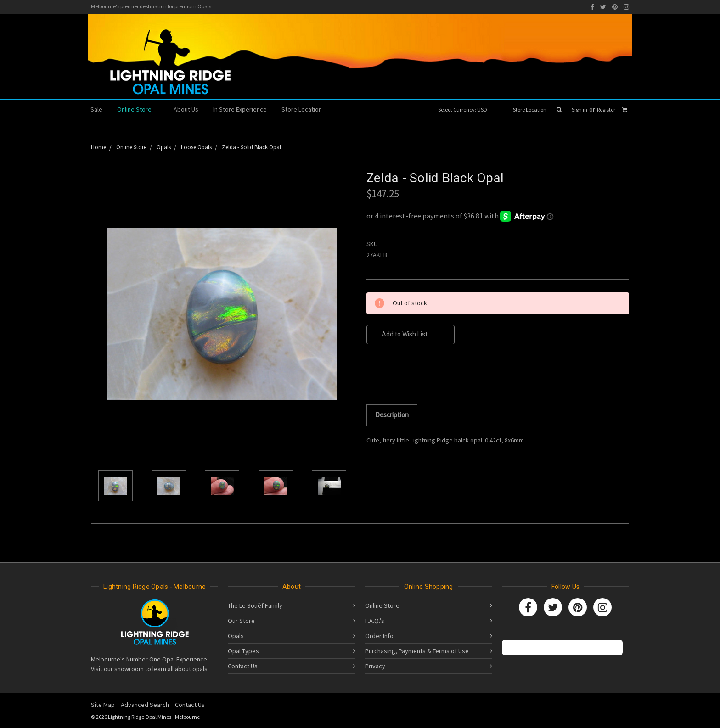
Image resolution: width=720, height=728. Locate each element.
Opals (236, 636)
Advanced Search (145, 705)
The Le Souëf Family (255, 605)
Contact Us (243, 666)
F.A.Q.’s (375, 621)
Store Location (530, 109)
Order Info (379, 636)
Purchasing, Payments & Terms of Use (417, 651)
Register (606, 109)
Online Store (138, 109)
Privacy (375, 666)
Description (392, 415)
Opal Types (243, 651)
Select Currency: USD (466, 109)
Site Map (103, 705)
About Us (186, 109)
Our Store (241, 621)
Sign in (579, 109)
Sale (96, 109)
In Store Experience (240, 109)
